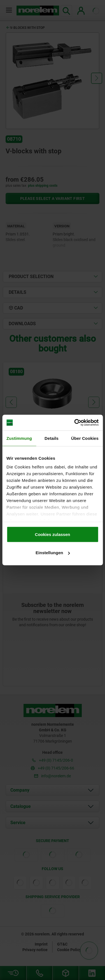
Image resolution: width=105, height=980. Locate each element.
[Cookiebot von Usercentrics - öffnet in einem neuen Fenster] (75, 423)
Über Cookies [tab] (85, 438)
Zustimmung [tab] (19, 438)
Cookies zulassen (53, 534)
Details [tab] (52, 438)
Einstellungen (53, 553)
